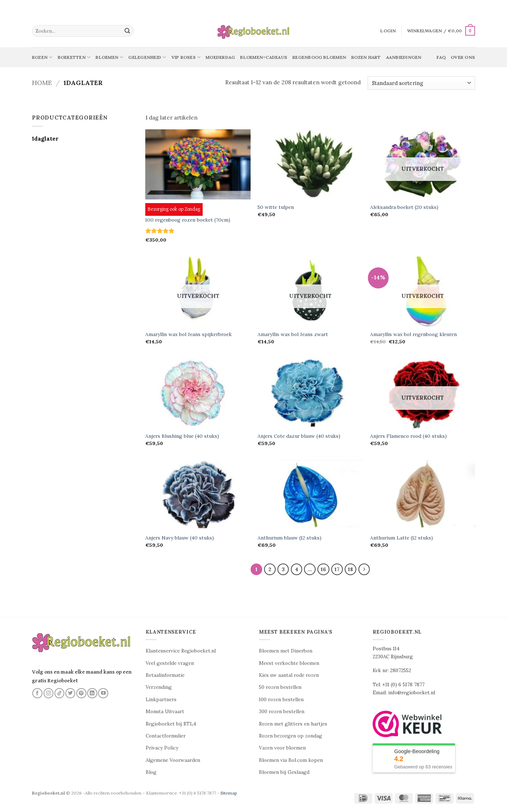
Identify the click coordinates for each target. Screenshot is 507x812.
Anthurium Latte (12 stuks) (401, 538)
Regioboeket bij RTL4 (171, 724)
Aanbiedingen (404, 57)
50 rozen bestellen (280, 688)
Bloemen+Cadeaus (264, 57)
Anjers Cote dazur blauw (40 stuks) (299, 436)
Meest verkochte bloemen (289, 663)
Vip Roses (186, 57)
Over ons (463, 57)
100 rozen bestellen (281, 700)
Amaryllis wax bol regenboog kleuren (413, 334)
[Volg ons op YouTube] (103, 693)
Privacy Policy (162, 748)
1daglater (45, 139)
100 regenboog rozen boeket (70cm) (188, 220)
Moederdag (220, 57)
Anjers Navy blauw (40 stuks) (180, 538)
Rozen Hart (366, 57)
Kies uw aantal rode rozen (289, 675)
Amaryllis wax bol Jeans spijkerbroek (188, 334)
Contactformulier (166, 736)
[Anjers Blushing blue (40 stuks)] (198, 393)
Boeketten (74, 57)
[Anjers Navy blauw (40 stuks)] (198, 495)
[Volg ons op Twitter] (70, 693)
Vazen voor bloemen (282, 748)
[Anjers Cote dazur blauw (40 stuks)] (310, 393)
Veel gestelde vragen (170, 663)
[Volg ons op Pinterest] (81, 693)
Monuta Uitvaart (165, 712)
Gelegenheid (147, 57)
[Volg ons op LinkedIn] (92, 693)
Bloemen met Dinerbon (286, 651)
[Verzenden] (127, 31)
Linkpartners (161, 700)
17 (337, 569)
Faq (441, 57)
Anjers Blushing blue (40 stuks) (182, 436)
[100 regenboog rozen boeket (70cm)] (198, 164)
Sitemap (229, 793)
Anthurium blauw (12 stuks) (289, 538)
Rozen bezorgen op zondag (291, 736)
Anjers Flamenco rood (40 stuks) (408, 436)
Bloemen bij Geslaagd (284, 773)
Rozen (42, 57)
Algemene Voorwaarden (173, 760)
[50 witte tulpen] (310, 164)
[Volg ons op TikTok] (60, 693)
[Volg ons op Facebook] (37, 693)
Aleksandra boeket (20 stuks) (404, 207)
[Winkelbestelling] (421, 83)
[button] (388, 31)
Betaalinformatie (165, 675)
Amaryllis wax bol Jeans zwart (293, 334)
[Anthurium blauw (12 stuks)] (310, 495)
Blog (151, 773)
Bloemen (109, 57)
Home (42, 83)
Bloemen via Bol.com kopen (291, 760)
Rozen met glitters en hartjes (293, 724)
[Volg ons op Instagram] (49, 693)
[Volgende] (364, 569)
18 (351, 569)
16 (324, 569)
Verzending (159, 688)
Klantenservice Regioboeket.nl (181, 651)
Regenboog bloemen (319, 57)
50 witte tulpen (276, 207)
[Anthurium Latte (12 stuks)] (423, 495)
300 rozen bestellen (282, 712)
